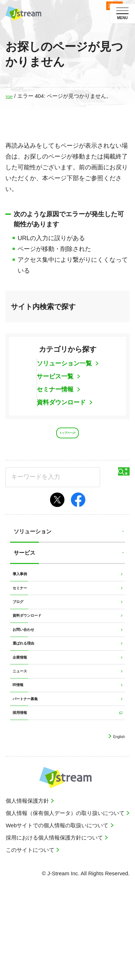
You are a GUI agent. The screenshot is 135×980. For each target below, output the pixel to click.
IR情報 (22, 753)
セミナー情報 (56, 389)
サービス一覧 (56, 376)
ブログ (22, 630)
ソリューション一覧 (65, 363)
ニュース (24, 732)
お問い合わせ (30, 671)
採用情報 (24, 794)
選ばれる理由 (30, 691)
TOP (11, 96)
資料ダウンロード (62, 402)
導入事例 (24, 588)
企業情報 (24, 712)
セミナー (24, 609)
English (115, 821)
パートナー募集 (33, 774)
